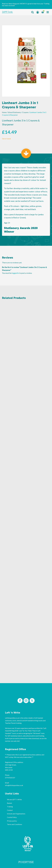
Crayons (25, 112)
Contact (10, 810)
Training (10, 807)
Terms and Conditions (15, 824)
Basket (10, 803)
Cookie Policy (12, 817)
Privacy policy (12, 821)
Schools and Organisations (16, 814)
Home (4, 112)
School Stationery (14, 112)
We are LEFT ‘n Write (14, 799)
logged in (15, 273)
